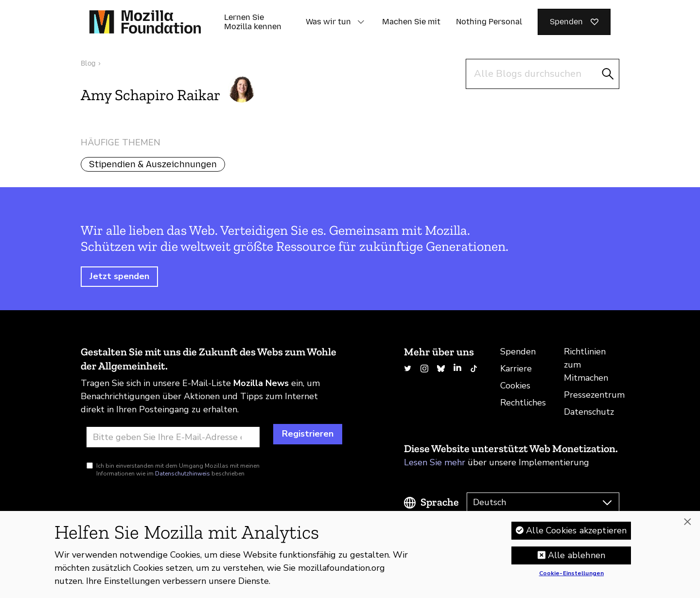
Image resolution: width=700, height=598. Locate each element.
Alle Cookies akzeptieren (576, 534)
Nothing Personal (489, 22)
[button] (361, 22)
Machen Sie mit (411, 22)
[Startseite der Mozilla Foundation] (145, 22)
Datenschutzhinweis (183, 474)
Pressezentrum (594, 395)
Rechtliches (523, 403)
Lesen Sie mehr (435, 462)
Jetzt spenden (119, 276)
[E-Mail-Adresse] (173, 437)
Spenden (518, 352)
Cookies (515, 386)
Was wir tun (328, 22)
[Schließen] (687, 526)
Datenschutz (589, 412)
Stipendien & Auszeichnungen (153, 164)
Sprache (440, 502)
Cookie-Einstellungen (571, 578)
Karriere (516, 369)
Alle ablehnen (577, 559)
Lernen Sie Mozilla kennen (253, 22)
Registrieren (308, 434)
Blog (88, 63)
